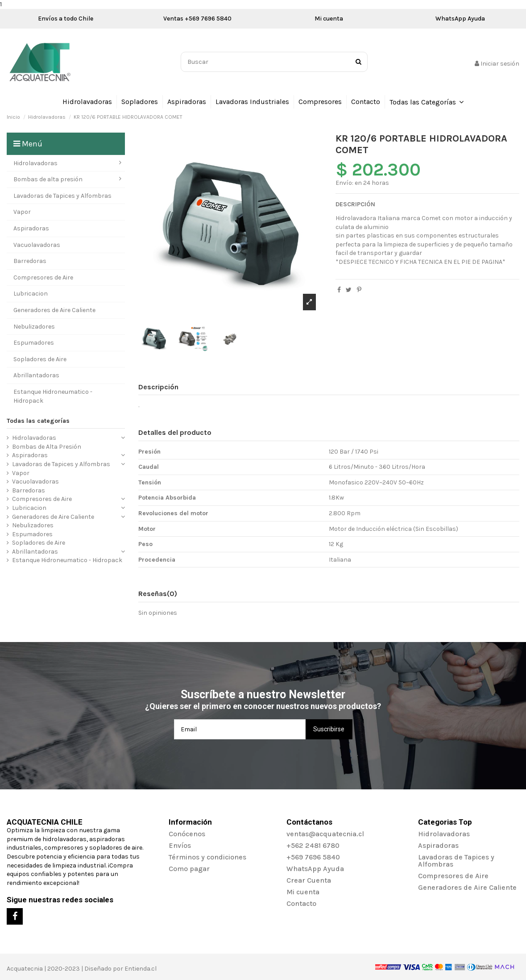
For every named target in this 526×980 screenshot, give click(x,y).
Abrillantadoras (35, 552)
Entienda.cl (141, 969)
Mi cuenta (329, 19)
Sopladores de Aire (39, 543)
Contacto (301, 903)
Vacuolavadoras (35, 482)
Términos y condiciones (207, 857)
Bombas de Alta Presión (47, 447)
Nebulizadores (33, 525)
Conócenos (187, 834)
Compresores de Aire (42, 499)
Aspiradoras (30, 455)
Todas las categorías (38, 421)
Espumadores (32, 534)
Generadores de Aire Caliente (53, 517)
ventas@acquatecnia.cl (325, 834)
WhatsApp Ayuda (460, 19)
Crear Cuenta (309, 880)
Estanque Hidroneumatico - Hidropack (67, 560)
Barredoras (29, 490)
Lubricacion (29, 508)
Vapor (21, 473)
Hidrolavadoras (34, 438)
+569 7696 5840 (313, 857)
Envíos (180, 845)
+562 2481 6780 (313, 845)
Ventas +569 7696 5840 (197, 19)
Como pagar (189, 869)
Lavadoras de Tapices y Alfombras (61, 464)
